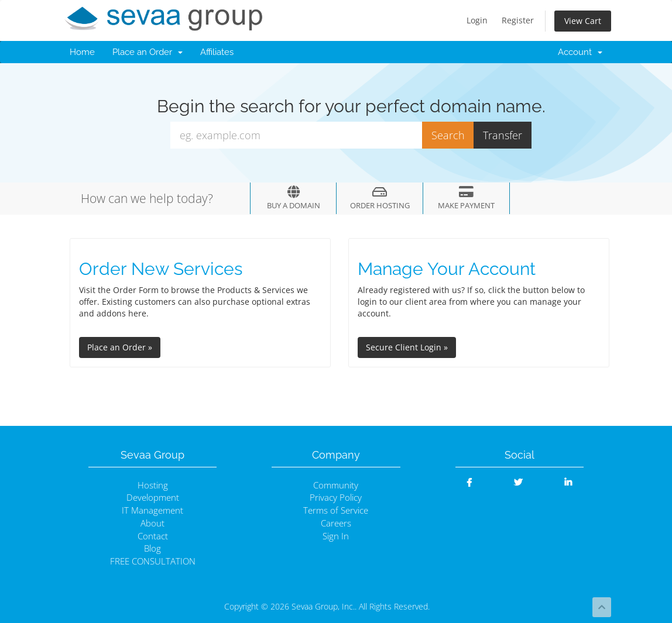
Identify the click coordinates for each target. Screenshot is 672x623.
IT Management (152, 510)
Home (82, 52)
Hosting (153, 485)
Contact (153, 536)
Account (580, 52)
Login (477, 20)
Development (153, 498)
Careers (336, 523)
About (152, 523)
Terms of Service (336, 510)
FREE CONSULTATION (153, 561)
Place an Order (148, 52)
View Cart (583, 21)
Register (518, 20)
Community (336, 485)
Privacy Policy (336, 498)
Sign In (336, 536)
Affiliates (217, 52)
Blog (152, 548)
